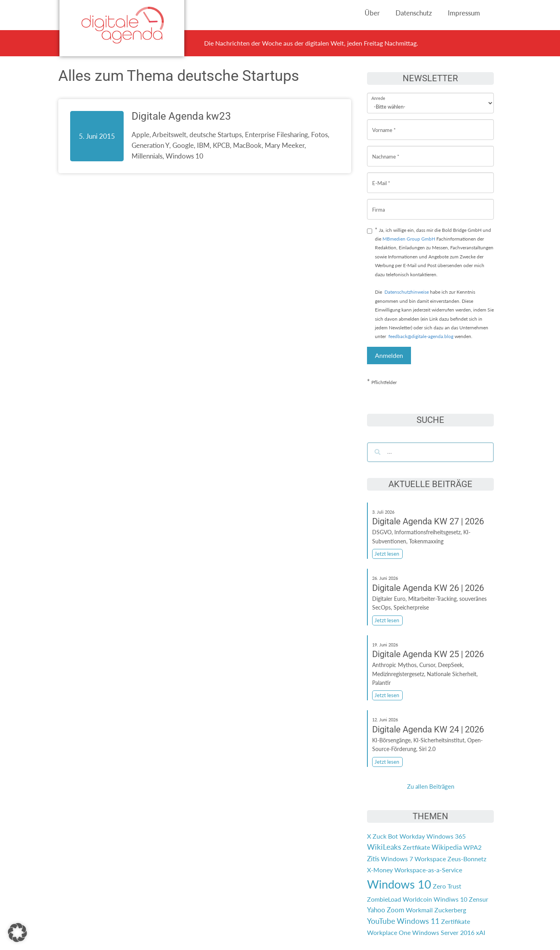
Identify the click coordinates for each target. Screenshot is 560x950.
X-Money (380, 870)
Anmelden (389, 355)
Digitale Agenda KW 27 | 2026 (428, 521)
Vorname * (384, 124)
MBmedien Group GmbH (409, 239)
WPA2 (472, 847)
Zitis (373, 859)
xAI (481, 932)
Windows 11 (418, 921)
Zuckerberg (450, 910)
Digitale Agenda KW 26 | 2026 (428, 588)
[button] (17, 933)
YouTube (381, 921)
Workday (412, 836)
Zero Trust (447, 886)
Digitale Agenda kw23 (181, 116)
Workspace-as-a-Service (428, 870)
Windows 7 (397, 859)
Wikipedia (447, 847)
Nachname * (386, 150)
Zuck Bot (385, 836)
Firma (378, 204)
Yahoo (376, 910)
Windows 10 (399, 884)
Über (372, 13)
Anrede (378, 93)
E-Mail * (381, 177)
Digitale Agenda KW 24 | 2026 (428, 729)
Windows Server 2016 (443, 932)
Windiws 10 (450, 899)
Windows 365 (446, 836)
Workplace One (389, 932)
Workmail (419, 910)
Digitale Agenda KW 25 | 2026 (428, 654)
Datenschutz (414, 13)
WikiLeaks (384, 847)
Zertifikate (456, 921)
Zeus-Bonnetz (467, 859)
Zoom (396, 910)
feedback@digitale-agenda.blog (420, 336)
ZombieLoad (384, 899)
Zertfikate (416, 847)
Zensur (479, 899)
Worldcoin (417, 899)
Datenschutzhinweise (407, 292)
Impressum (464, 13)
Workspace (430, 859)
